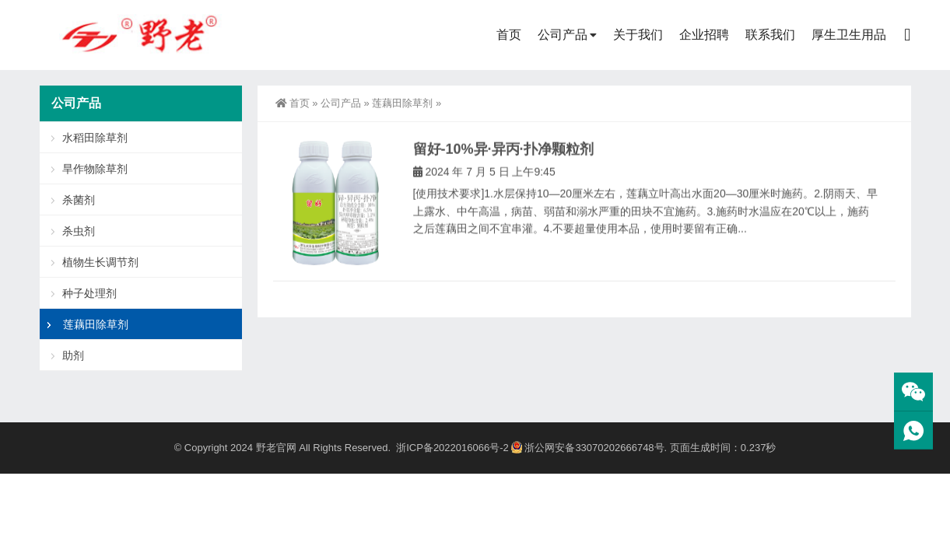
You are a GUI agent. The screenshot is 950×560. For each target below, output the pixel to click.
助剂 (73, 355)
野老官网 (276, 448)
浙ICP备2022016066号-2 (452, 448)
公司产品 (563, 35)
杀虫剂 (79, 231)
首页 (509, 35)
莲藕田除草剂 (402, 103)
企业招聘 (704, 35)
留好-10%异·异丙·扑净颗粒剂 (503, 158)
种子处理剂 (89, 293)
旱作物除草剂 (95, 169)
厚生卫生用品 (849, 35)
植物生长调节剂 (100, 262)
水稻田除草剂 (95, 138)
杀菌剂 (79, 200)
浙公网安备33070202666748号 (587, 448)
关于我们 (638, 35)
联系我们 (770, 35)
